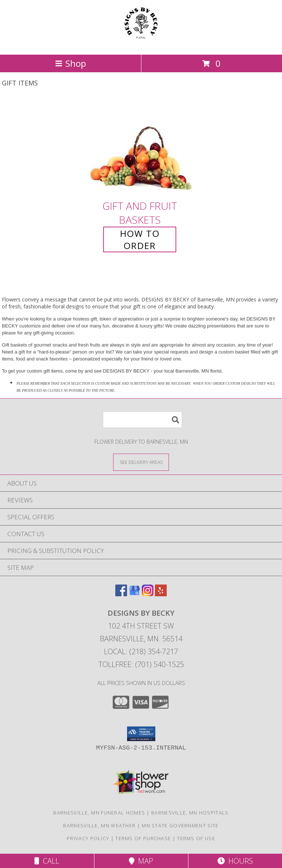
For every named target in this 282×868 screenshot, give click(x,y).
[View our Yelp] (161, 594)
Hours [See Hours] (235, 861)
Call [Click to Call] (47, 861)
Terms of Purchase (143, 838)
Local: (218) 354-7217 (141, 651)
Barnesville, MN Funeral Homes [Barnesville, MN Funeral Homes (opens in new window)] (99, 813)
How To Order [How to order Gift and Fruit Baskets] (140, 239)
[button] (141, 734)
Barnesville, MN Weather (99, 825)
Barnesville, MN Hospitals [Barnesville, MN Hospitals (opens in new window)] (190, 813)
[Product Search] (142, 420)
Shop (70, 63)
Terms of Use (196, 838)
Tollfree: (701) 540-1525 (141, 664)
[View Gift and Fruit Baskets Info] (141, 148)
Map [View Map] (141, 861)
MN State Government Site (180, 825)
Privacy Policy (88, 838)
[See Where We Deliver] (141, 462)
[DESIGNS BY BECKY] (141, 44)
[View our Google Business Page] (134, 594)
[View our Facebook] (121, 594)
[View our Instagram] (148, 594)
